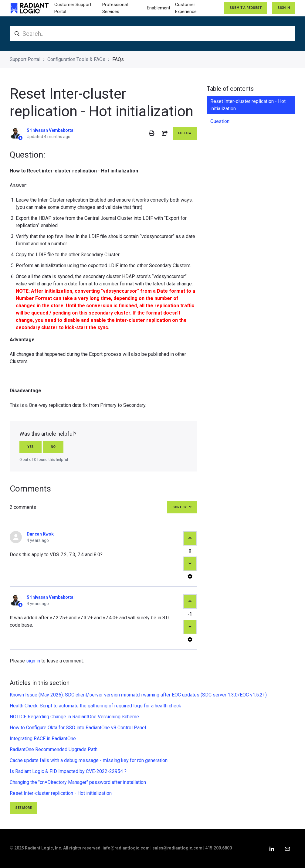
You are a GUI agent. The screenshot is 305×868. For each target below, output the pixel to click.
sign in (33, 661)
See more (23, 808)
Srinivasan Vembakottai (51, 130)
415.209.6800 (219, 848)
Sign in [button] (284, 8)
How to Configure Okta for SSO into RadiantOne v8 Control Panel (78, 728)
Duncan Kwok (40, 534)
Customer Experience (186, 8)
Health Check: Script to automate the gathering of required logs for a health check (95, 706)
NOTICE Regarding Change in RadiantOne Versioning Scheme (74, 717)
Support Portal (25, 59)
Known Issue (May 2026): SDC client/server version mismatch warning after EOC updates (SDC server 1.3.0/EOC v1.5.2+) (138, 695)
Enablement (159, 8)
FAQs (118, 59)
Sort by (180, 507)
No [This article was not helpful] (53, 447)
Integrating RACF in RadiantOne (43, 739)
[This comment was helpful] (190, 538)
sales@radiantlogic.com (177, 848)
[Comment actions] (190, 576)
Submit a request (246, 8)
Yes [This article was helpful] (30, 447)
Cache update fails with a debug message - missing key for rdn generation (89, 760)
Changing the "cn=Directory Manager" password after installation (78, 782)
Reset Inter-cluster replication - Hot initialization (61, 793)
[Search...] (152, 34)
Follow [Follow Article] (185, 133)
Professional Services (115, 8)
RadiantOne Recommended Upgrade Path (54, 749)
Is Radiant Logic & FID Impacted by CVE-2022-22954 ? (68, 771)
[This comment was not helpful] (190, 564)
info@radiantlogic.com (126, 848)
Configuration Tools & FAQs (76, 59)
